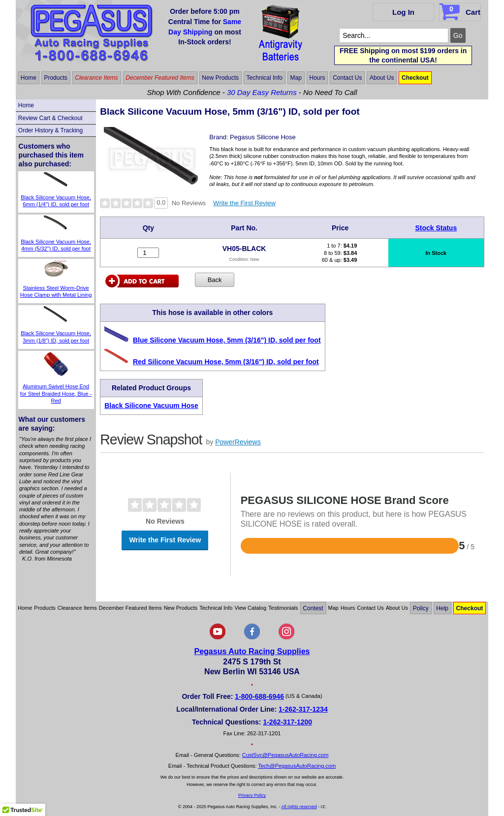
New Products (220, 78)
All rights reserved (299, 807)
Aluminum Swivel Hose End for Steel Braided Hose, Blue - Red (56, 393)
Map (296, 78)
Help (442, 608)
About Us (382, 78)
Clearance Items (96, 78)
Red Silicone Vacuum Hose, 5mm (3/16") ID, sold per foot (226, 362)
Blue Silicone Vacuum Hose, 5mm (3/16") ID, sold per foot (227, 340)
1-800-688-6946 (259, 696)
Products (55, 78)
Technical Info (265, 78)
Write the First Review (244, 203)
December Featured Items (160, 78)
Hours (317, 78)
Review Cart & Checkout (50, 118)
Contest (313, 608)
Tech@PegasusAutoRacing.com (297, 766)
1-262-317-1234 (303, 709)
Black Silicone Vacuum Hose (151, 406)
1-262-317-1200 (287, 722)
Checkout (415, 78)
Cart (461, 10)
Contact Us (347, 78)
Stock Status (436, 228)
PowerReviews (238, 442)
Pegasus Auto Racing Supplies (252, 651)
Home (29, 78)
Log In (403, 12)
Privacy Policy (252, 795)
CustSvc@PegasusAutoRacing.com (285, 755)
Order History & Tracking (50, 130)
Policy (421, 608)
